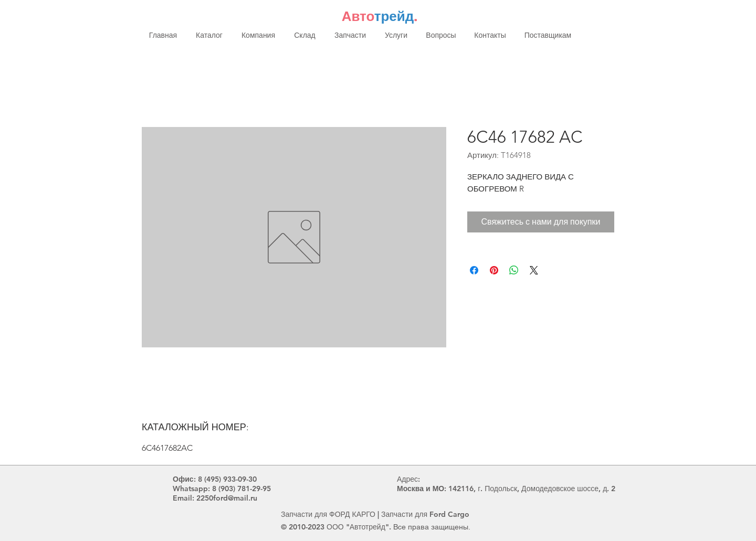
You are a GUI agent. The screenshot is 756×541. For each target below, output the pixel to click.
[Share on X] (534, 270)
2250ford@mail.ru (227, 498)
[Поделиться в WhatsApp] (514, 270)
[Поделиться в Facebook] (474, 270)
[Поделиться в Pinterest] (494, 270)
